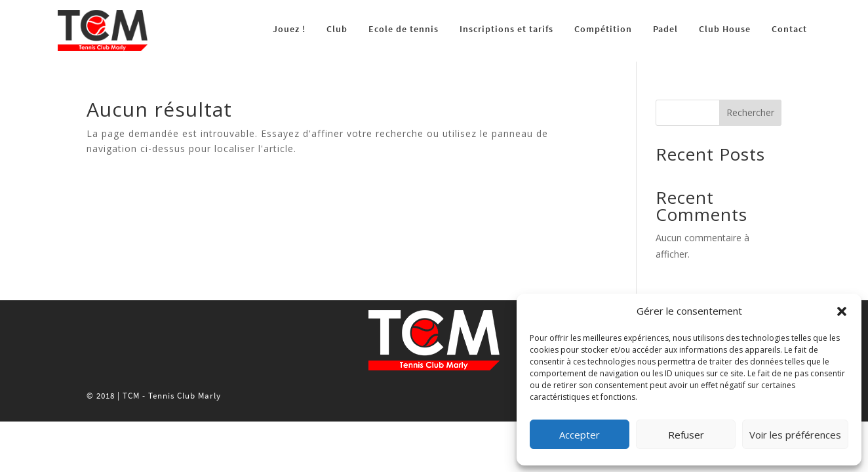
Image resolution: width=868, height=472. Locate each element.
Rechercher (750, 112)
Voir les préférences (795, 435)
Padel (665, 29)
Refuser (686, 435)
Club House (725, 29)
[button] (842, 311)
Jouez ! (289, 29)
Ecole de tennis (404, 29)
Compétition (603, 29)
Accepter (580, 435)
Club (337, 29)
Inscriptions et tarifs (506, 29)
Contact (789, 29)
